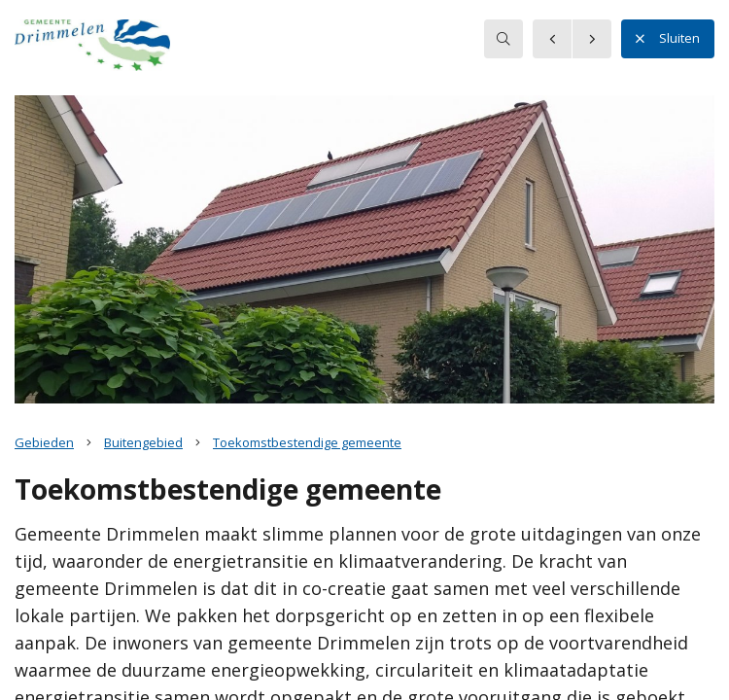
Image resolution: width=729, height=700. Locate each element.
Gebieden (44, 442)
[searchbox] (503, 39)
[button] (92, 48)
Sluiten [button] (668, 39)
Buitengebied (143, 442)
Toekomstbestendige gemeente (307, 442)
